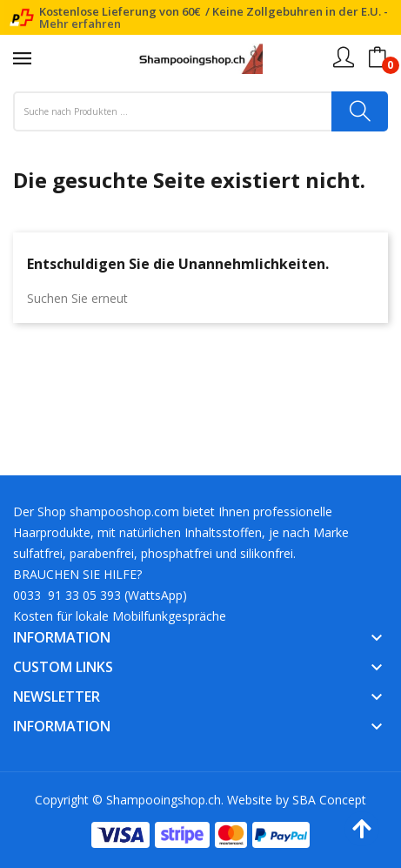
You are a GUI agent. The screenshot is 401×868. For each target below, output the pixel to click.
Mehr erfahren (80, 24)
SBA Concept (329, 800)
